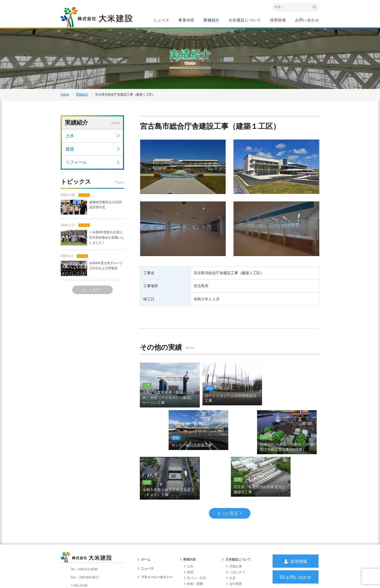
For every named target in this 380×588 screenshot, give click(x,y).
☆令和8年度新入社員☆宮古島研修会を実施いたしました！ (92, 241)
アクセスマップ (83, 553)
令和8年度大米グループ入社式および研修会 (92, 271)
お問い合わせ (307, 20)
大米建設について (245, 20)
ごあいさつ (235, 529)
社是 (231, 535)
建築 (93, 152)
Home (65, 97)
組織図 (232, 553)
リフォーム (93, 165)
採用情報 (278, 20)
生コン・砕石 (195, 535)
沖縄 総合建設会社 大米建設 (97, 17)
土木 (93, 139)
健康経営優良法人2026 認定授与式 (91, 210)
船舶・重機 (193, 541)
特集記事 (234, 524)
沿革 (231, 547)
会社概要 (234, 541)
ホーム (144, 517)
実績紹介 (212, 20)
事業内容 (187, 20)
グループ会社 (237, 559)
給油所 (190, 553)
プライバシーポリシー (155, 534)
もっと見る (92, 293)
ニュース (161, 20)
